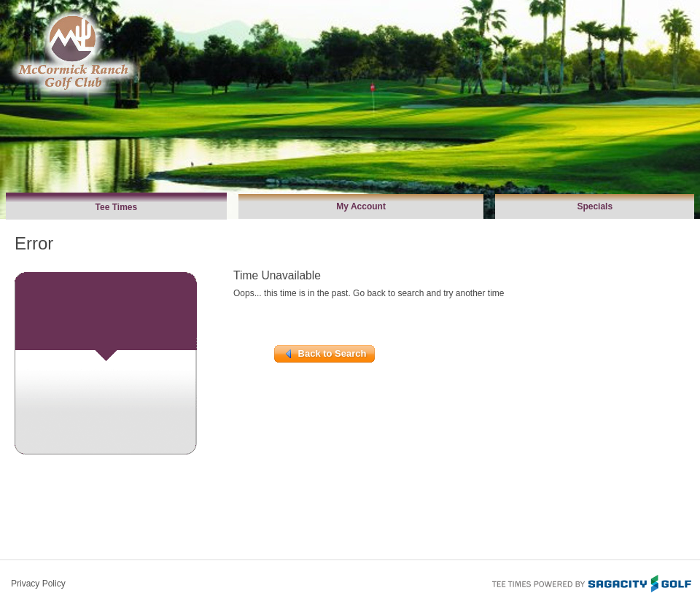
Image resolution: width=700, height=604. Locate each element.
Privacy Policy (38, 584)
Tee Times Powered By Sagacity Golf (591, 582)
